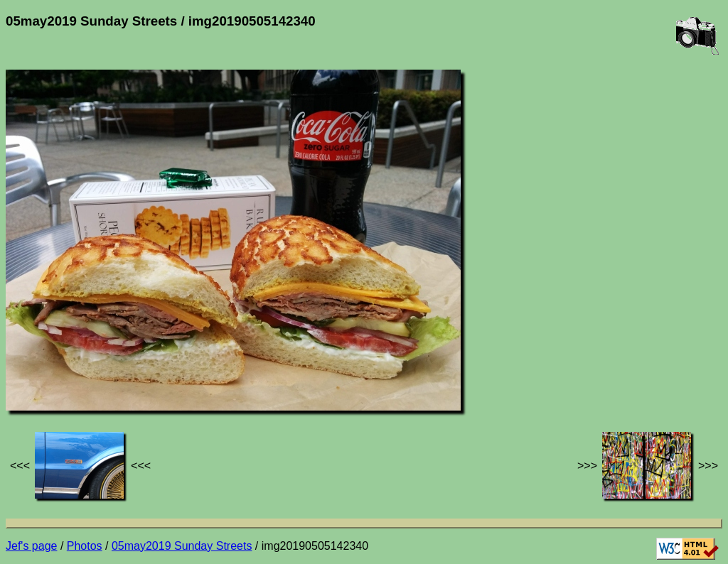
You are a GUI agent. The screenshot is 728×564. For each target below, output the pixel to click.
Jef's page (31, 546)
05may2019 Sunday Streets (182, 546)
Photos (85, 546)
